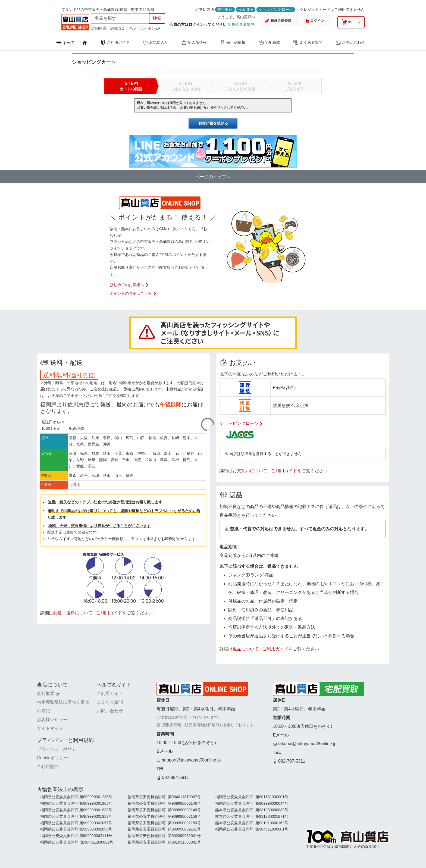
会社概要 (48, 693)
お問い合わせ (350, 43)
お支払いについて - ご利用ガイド (265, 471)
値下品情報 (233, 43)
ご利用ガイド (115, 43)
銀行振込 (225, 10)
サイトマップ (50, 728)
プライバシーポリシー (59, 749)
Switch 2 (117, 28)
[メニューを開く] (65, 43)
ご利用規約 (48, 767)
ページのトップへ (213, 177)
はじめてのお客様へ (129, 285)
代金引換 (246, 10)
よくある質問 (308, 43)
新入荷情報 (194, 43)
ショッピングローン (276, 10)
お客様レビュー (52, 720)
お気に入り (155, 43)
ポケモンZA (150, 28)
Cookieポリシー (52, 758)
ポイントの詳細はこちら (133, 293)
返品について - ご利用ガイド (261, 649)
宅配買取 (269, 43)
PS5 (132, 28)
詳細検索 (99, 28)
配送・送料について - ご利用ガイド (88, 613)
